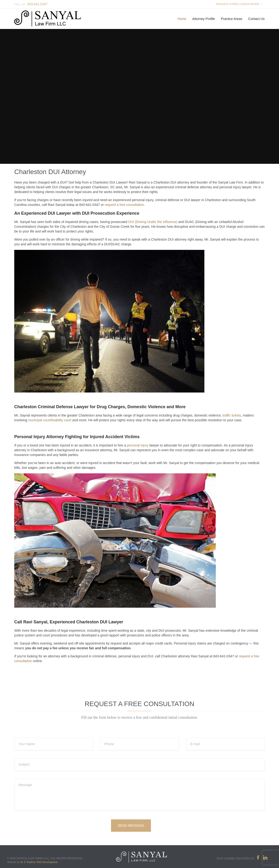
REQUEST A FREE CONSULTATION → (239, 4)
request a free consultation (124, 205)
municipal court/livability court (50, 420)
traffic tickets (232, 415)
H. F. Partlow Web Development (39, 862)
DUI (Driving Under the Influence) (153, 222)
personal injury (138, 445)
